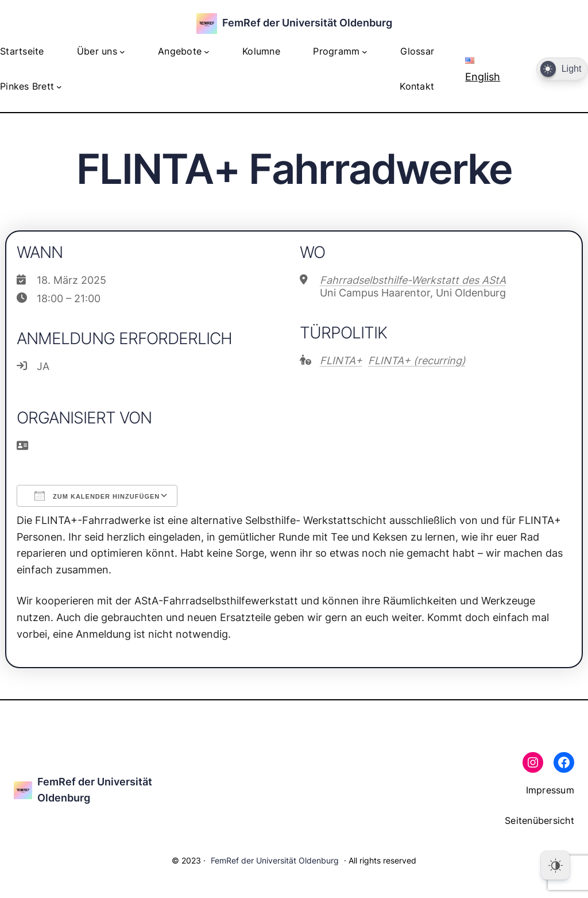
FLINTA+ (341, 361)
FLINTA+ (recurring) (417, 361)
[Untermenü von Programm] (365, 52)
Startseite (22, 51)
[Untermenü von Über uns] (122, 52)
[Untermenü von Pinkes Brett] (59, 87)
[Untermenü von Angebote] (207, 52)
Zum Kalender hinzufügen (97, 496)
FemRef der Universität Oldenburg (307, 23)
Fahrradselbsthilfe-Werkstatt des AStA (413, 280)
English (483, 70)
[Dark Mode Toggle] (562, 69)
